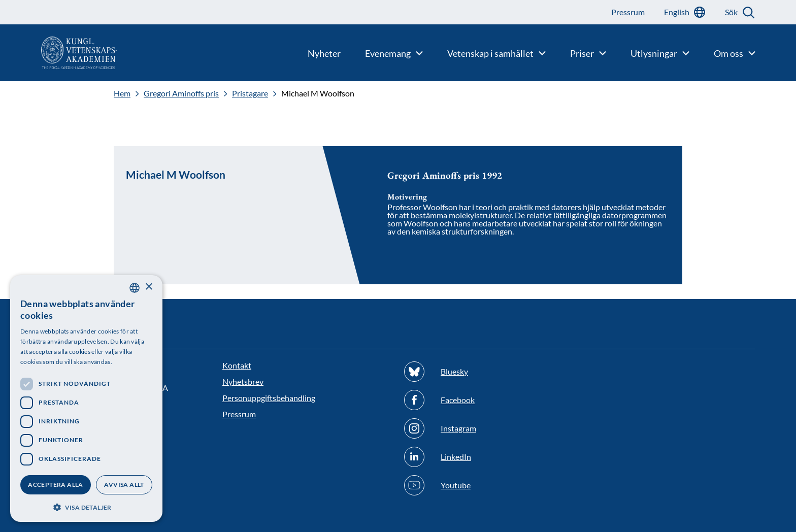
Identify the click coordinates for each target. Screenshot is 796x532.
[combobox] (135, 288)
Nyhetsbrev (243, 381)
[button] (86, 506)
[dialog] (86, 398)
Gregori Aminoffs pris (181, 93)
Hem (122, 93)
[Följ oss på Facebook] (489, 400)
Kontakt (237, 365)
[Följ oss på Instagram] (489, 428)
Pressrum (239, 414)
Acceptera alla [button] (56, 485)
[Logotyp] (58, 53)
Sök (731, 12)
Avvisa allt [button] (124, 485)
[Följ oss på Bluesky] (489, 372)
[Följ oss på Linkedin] (489, 457)
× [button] (148, 287)
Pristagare (250, 93)
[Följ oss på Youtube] (489, 485)
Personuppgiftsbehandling (269, 398)
